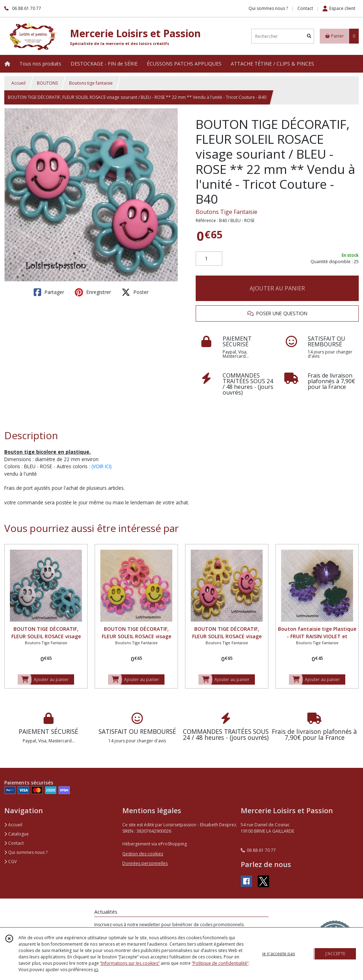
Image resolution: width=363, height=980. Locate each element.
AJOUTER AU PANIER (277, 288)
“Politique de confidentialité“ (220, 963)
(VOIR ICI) (102, 466)
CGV (10, 862)
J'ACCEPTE (335, 954)
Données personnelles (145, 863)
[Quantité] (209, 259)
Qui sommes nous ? (26, 852)
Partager (49, 292)
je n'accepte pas (279, 954)
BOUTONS (47, 83)
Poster (135, 292)
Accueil (18, 83)
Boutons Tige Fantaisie (227, 212)
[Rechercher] (309, 36)
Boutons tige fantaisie (91, 83)
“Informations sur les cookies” (130, 963)
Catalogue (16, 834)
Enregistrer (93, 292)
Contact (305, 8)
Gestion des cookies (143, 854)
